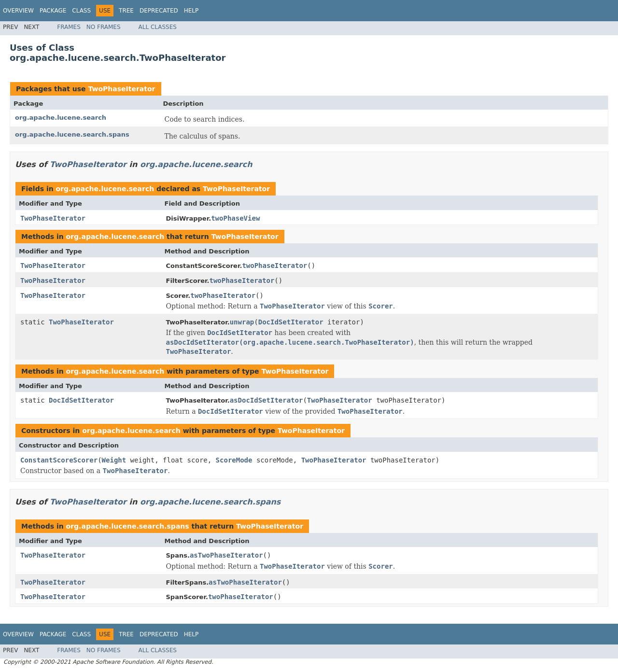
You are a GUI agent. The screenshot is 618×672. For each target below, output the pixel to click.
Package (53, 11)
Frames (69, 27)
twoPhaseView (235, 218)
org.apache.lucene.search (61, 118)
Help (191, 11)
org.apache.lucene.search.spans (72, 134)
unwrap (242, 322)
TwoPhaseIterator (121, 89)
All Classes (158, 27)
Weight (114, 460)
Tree (126, 11)
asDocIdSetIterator (267, 400)
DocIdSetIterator (291, 322)
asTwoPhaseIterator (226, 555)
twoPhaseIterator (274, 266)
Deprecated (159, 11)
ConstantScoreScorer (59, 460)
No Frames (104, 27)
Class (81, 11)
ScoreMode (234, 460)
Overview (18, 11)
